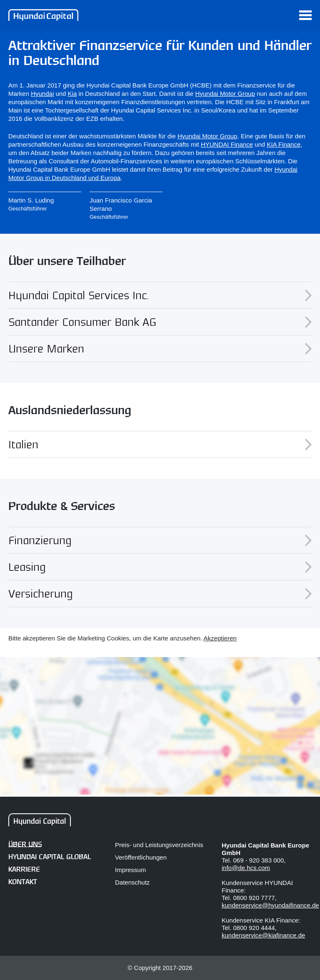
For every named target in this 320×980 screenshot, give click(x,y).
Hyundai (42, 94)
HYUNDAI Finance (227, 144)
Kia (72, 94)
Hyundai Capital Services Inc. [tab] (160, 295)
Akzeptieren (220, 638)
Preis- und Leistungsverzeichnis (159, 845)
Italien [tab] (160, 444)
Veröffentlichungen (141, 857)
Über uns (25, 845)
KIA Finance (284, 144)
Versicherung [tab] (160, 593)
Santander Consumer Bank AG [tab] (160, 322)
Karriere (24, 870)
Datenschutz (132, 882)
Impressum (130, 870)
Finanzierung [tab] (160, 540)
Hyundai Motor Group (225, 94)
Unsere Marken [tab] (160, 348)
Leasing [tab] (160, 567)
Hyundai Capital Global (50, 857)
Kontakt (23, 882)
